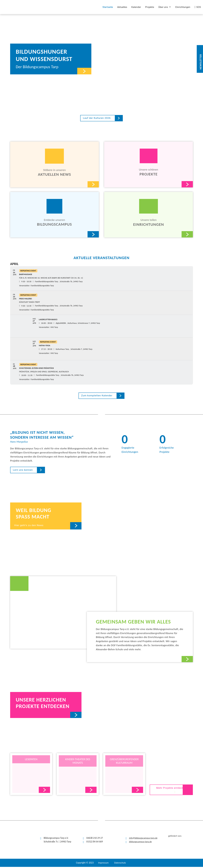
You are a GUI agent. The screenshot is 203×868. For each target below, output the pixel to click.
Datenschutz (120, 864)
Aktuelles (122, 7)
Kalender (136, 7)
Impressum (103, 864)
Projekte (150, 7)
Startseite (108, 7)
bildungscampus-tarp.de (141, 843)
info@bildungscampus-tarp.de (144, 839)
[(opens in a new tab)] (50, 7)
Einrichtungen (183, 7)
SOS (199, 7)
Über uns (165, 7)
